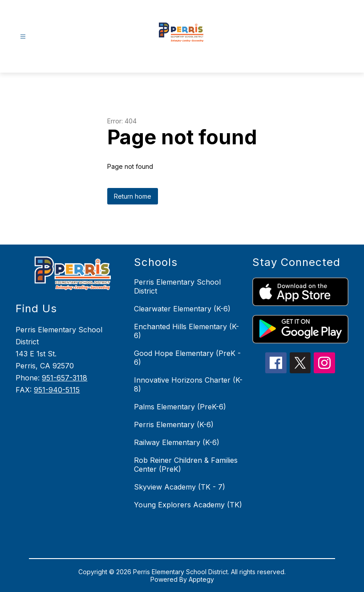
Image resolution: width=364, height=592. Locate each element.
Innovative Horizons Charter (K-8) (188, 384)
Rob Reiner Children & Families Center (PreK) (186, 465)
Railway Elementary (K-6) (177, 442)
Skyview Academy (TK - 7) (180, 487)
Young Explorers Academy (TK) (188, 505)
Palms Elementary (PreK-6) (180, 407)
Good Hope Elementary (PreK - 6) (187, 358)
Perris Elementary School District (177, 286)
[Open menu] (23, 37)
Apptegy (201, 579)
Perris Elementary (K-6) (174, 425)
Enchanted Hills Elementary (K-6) (186, 331)
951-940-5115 (57, 390)
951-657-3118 (65, 378)
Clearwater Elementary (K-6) (182, 309)
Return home (133, 196)
